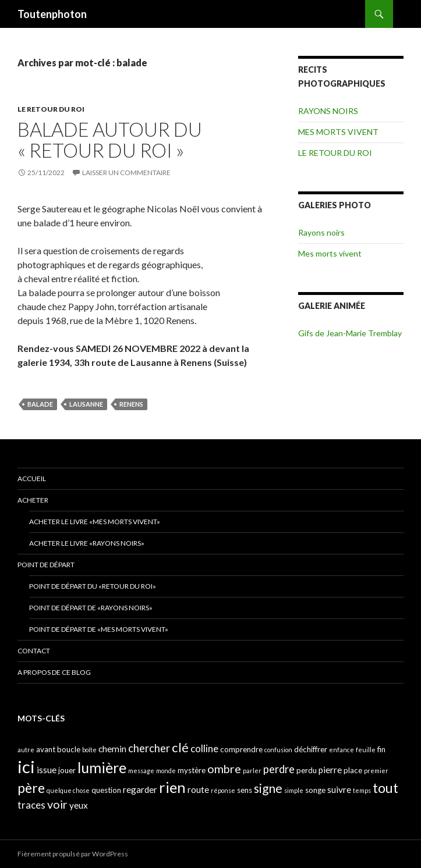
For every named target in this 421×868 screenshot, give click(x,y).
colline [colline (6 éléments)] (204, 748)
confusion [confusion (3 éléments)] (278, 750)
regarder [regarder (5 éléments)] (140, 789)
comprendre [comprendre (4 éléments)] (241, 749)
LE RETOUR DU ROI (51, 109)
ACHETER (33, 500)
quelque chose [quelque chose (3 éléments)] (68, 790)
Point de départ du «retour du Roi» (93, 586)
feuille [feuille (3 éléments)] (366, 750)
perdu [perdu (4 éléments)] (307, 770)
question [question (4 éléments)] (106, 790)
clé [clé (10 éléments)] (180, 747)
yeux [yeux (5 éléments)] (79, 805)
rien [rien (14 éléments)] (172, 787)
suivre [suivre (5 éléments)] (339, 789)
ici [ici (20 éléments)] (26, 766)
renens (131, 404)
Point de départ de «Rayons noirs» (91, 608)
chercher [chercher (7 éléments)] (149, 748)
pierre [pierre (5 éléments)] (330, 770)
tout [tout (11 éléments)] (385, 788)
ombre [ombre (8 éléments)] (224, 769)
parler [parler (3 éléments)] (252, 771)
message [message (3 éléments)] (141, 771)
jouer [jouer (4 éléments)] (67, 770)
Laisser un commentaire (126, 172)
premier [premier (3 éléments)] (376, 771)
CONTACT (34, 651)
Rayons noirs (321, 232)
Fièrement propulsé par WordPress (73, 854)
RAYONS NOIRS (328, 111)
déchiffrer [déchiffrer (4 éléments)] (311, 749)
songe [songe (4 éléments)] (315, 790)
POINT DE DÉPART (46, 565)
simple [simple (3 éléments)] (294, 790)
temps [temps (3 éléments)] (362, 790)
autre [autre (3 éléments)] (26, 750)
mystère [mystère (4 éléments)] (192, 770)
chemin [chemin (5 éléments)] (112, 749)
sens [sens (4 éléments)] (245, 790)
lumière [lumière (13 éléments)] (102, 767)
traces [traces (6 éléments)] (31, 805)
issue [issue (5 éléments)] (47, 770)
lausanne (86, 404)
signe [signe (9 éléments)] (268, 788)
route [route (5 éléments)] (198, 789)
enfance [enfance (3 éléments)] (342, 750)
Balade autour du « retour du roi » (110, 140)
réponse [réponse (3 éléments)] (223, 790)
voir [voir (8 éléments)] (57, 804)
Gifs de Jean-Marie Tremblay (350, 333)
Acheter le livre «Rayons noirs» (87, 543)
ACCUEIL (32, 479)
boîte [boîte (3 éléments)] (89, 750)
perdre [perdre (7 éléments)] (279, 769)
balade (40, 404)
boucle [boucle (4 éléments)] (69, 749)
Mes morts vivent (330, 253)
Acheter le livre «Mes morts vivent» (95, 522)
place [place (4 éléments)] (353, 770)
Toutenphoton (52, 14)
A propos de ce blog (54, 672)
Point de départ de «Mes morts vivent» (99, 629)
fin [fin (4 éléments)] (381, 749)
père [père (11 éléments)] (31, 788)
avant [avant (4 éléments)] (46, 749)
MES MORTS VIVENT (338, 132)
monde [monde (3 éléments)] (166, 771)
